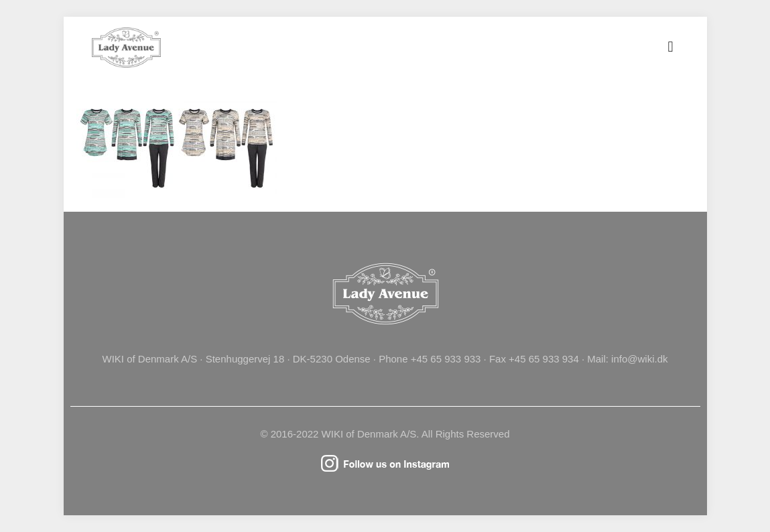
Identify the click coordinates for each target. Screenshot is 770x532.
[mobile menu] (671, 47)
